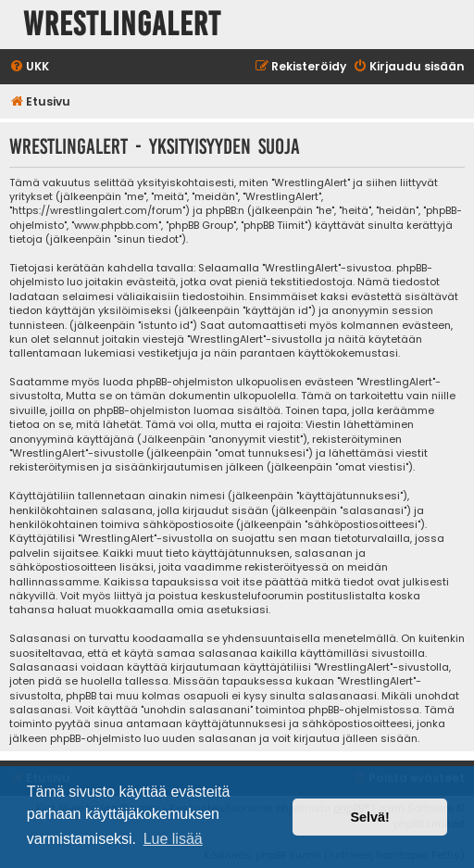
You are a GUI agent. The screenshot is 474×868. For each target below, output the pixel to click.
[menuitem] (29, 67)
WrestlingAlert (122, 25)
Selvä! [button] (369, 817)
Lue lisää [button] (173, 839)
